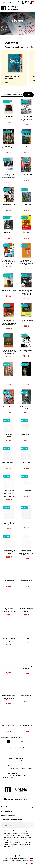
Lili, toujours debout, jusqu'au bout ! (26, 726)
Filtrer (28, 95)
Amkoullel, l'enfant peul (26, 407)
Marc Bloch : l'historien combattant (9, 147)
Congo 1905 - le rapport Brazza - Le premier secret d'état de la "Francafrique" (9, 322)
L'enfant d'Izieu (26, 696)
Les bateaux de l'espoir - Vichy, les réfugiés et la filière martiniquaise (9, 177)
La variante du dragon (9, 667)
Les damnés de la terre (26, 581)
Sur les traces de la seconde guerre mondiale (26, 668)
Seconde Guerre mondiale (12, 78)
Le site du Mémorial (18, 799)
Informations (7, 811)
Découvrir (9, 82)
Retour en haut (18, 748)
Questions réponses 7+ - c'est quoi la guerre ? (26, 610)
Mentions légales (8, 815)
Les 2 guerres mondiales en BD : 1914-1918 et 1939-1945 (9, 610)
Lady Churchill (26, 435)
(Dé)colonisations (26, 522)
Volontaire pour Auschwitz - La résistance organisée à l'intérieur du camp (26, 553)
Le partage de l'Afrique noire (26, 491)
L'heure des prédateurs (9, 117)
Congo (9, 379)
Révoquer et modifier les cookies (16, 858)
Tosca (26, 146)
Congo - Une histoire (26, 379)
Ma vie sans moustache (9, 435)
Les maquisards (26, 204)
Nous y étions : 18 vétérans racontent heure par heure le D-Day (9, 639)
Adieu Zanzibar (9, 232)
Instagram (20, 856)
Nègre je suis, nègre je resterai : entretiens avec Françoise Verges (9, 698)
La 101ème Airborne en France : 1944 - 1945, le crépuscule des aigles (26, 119)
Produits (5, 807)
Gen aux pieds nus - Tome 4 (9, 726)
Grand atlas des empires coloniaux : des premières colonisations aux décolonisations (9, 494)
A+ (11, 2)
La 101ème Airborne (9, 204)
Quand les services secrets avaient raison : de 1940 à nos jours (9, 352)
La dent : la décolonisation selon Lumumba (9, 262)
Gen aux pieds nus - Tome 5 (26, 351)
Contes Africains (9, 407)
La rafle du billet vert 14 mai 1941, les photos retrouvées (9, 552)
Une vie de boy (9, 581)
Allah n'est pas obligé (9, 290)
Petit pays (26, 232)
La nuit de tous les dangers (26, 638)
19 (22, 742)
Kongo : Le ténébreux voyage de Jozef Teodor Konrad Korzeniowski (26, 292)
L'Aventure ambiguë (26, 320)
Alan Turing (26, 463)
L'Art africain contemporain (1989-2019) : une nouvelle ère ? (26, 262)
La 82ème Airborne (26, 174)
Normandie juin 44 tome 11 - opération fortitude (9, 523)
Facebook (16, 856)
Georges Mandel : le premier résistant (9, 463)
